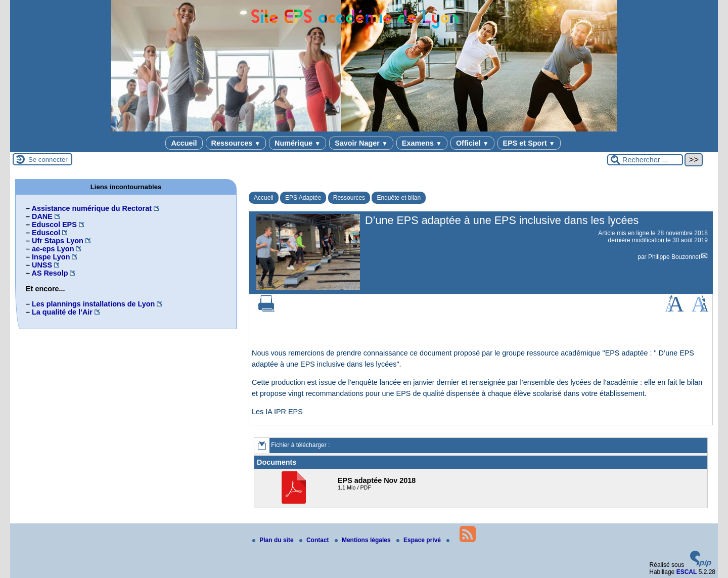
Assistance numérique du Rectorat (92, 208)
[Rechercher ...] (645, 160)
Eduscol (46, 233)
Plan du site (274, 540)
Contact (315, 540)
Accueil (184, 143)
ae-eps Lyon (53, 249)
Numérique (298, 143)
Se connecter (48, 160)
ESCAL (687, 572)
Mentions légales (363, 540)
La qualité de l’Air (62, 312)
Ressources (236, 143)
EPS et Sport (529, 143)
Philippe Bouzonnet (674, 257)
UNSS (42, 265)
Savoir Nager (361, 143)
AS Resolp (50, 273)
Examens (422, 143)
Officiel (472, 143)
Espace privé (419, 540)
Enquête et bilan (399, 198)
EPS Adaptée (303, 198)
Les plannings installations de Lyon (93, 304)
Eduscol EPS (54, 225)
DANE (42, 216)
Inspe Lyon (51, 257)
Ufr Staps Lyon (58, 241)
